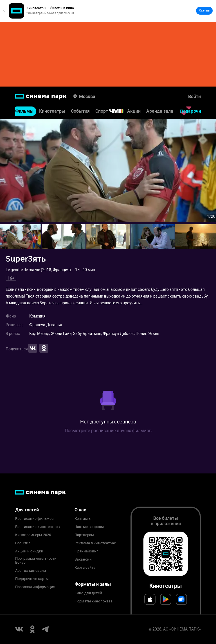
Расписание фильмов (34, 519)
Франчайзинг (86, 551)
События (80, 111)
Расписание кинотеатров (37, 527)
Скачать (204, 11)
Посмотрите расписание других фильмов (108, 431)
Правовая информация (35, 587)
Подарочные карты (32, 579)
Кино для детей (88, 593)
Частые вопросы (89, 527)
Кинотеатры (52, 111)
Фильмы (24, 111)
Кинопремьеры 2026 (33, 535)
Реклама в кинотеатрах (95, 543)
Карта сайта (85, 568)
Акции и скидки (29, 551)
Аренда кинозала (31, 571)
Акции (134, 111)
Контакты (83, 519)
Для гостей (27, 510)
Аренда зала (160, 111)
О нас (80, 510)
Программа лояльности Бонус (36, 561)
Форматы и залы (93, 584)
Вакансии (83, 559)
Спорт (113, 111)
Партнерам (84, 535)
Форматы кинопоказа (94, 601)
